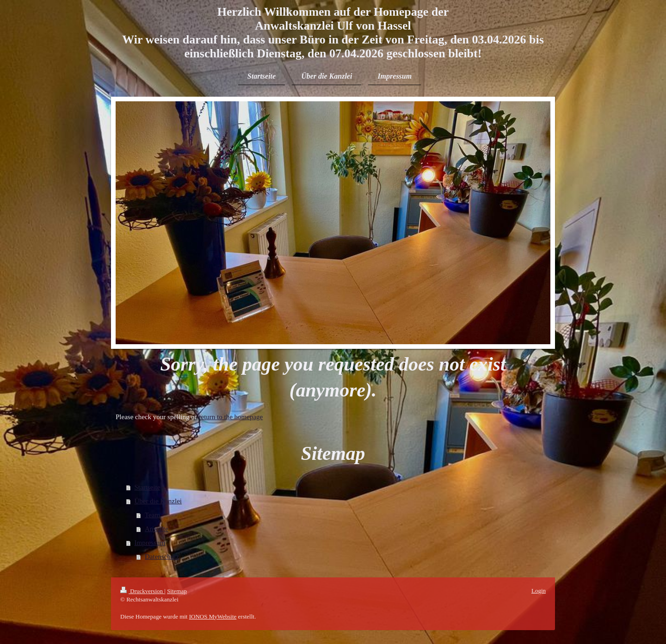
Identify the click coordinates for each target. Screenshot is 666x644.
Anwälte (157, 529)
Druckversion (142, 591)
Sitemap (177, 591)
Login (539, 591)
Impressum (150, 543)
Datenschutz (162, 557)
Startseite (148, 487)
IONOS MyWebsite (213, 616)
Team (152, 515)
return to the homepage (231, 417)
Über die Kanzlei (158, 501)
